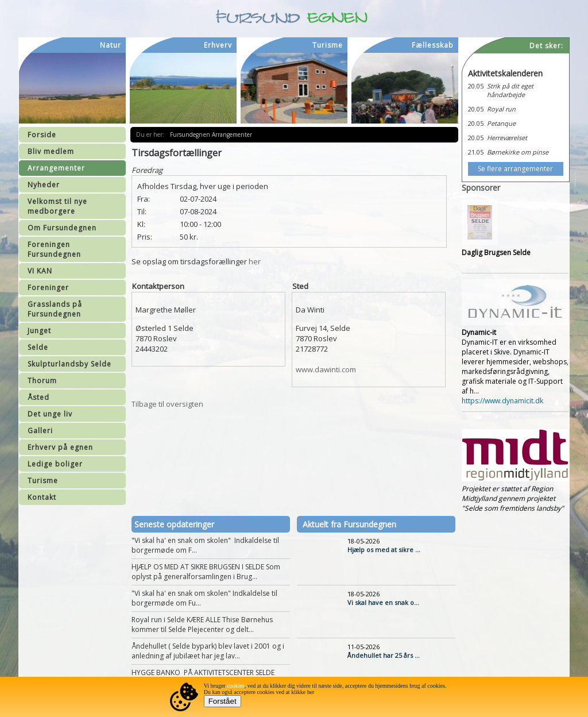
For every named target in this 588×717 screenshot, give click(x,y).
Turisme (43, 481)
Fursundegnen (191, 134)
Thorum (42, 381)
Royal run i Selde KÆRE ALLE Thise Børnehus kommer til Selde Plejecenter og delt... (202, 625)
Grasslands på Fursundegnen (55, 309)
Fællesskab (433, 45)
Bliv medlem (51, 151)
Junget (39, 331)
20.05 (476, 86)
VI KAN (40, 271)
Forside (42, 135)
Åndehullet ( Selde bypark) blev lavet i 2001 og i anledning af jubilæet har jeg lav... (208, 651)
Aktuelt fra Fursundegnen (349, 524)
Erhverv (218, 45)
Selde (38, 347)
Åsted (38, 397)
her (255, 261)
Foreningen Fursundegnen (54, 249)
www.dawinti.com (326, 369)
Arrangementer (56, 168)
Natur (111, 45)
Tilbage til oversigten (167, 404)
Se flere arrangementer (515, 169)
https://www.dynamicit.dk (502, 401)
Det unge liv (50, 414)
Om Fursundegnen (62, 228)
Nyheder (44, 185)
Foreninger (48, 288)
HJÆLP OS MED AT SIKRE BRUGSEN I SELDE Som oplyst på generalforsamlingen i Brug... (206, 572)
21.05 (476, 152)
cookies (236, 686)
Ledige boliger (55, 464)
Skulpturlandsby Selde (69, 364)
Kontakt (42, 497)
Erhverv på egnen (60, 447)
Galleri (40, 431)
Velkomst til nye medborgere (57, 206)
